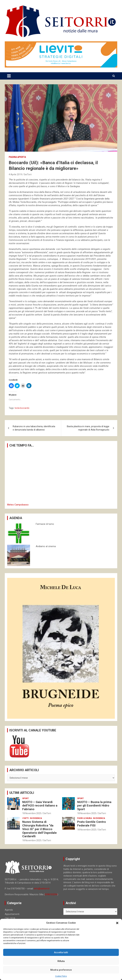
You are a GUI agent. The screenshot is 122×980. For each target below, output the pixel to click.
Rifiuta (61, 961)
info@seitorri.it (42, 889)
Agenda (9, 910)
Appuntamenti (12, 914)
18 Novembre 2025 (32, 813)
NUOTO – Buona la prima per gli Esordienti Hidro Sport (94, 806)
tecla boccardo (22, 408)
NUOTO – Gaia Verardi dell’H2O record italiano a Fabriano (40, 806)
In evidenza (36, 818)
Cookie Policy (61, 976)
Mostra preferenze (61, 970)
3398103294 (51, 894)
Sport (25, 798)
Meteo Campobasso (18, 505)
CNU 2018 (10, 918)
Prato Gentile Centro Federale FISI (91, 824)
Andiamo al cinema (46, 546)
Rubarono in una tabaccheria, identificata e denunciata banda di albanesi (34, 428)
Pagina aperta (17, 157)
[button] (117, 923)
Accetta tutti (61, 952)
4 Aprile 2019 (15, 174)
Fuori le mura (85, 818)
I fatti (25, 818)
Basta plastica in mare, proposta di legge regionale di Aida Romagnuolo (88, 428)
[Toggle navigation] (9, 76)
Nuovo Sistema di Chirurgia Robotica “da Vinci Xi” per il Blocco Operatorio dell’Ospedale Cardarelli (39, 829)
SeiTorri (28, 174)
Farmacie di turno (45, 524)
